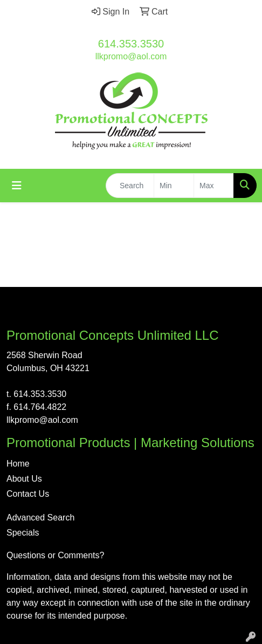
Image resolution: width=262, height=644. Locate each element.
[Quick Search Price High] (214, 186)
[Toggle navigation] (17, 186)
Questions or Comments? (55, 555)
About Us (24, 479)
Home (18, 464)
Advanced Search (40, 518)
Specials (23, 533)
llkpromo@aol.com (131, 56)
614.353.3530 (131, 44)
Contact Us (28, 494)
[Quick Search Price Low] (174, 186)
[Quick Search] (130, 186)
